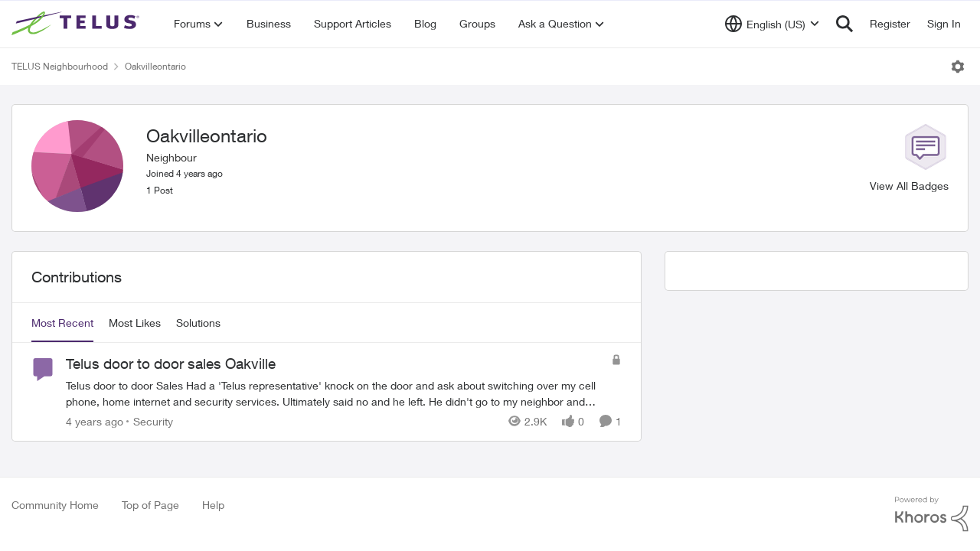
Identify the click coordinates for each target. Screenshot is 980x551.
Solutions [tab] (198, 323)
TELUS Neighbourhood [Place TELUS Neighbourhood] (60, 66)
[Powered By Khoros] (932, 514)
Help (213, 505)
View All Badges (909, 186)
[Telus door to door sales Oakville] (335, 393)
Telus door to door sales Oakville (171, 364)
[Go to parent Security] (150, 421)
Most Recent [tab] (62, 323)
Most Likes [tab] (135, 323)
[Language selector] (772, 24)
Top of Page (150, 505)
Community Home (55, 505)
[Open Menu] (958, 67)
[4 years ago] (95, 421)
